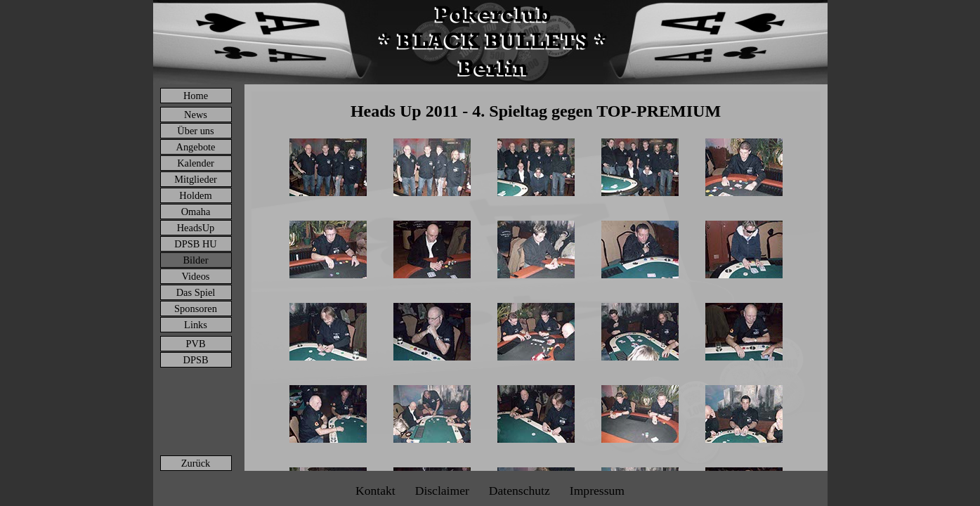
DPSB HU (195, 244)
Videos (196, 276)
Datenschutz (520, 491)
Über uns (195, 131)
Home (196, 96)
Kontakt (375, 491)
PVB (196, 344)
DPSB (196, 360)
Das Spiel (196, 292)
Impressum (597, 491)
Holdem (195, 195)
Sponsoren (196, 309)
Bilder (196, 260)
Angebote (196, 147)
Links (196, 325)
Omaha (196, 212)
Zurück (196, 463)
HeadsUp (196, 228)
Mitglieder (196, 179)
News (196, 115)
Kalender (196, 163)
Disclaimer (442, 491)
